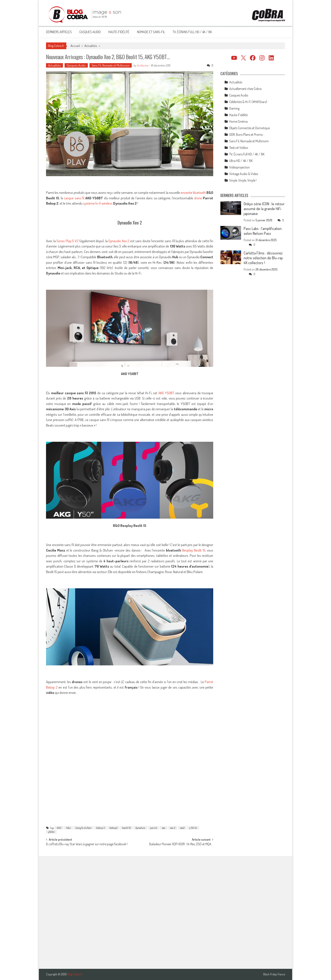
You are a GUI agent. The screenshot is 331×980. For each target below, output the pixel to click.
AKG (59, 828)
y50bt (51, 832)
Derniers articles (59, 32)
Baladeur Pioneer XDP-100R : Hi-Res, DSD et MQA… (181, 844)
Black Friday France (274, 974)
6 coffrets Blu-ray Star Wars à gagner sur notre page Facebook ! (87, 844)
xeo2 (182, 828)
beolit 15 (126, 828)
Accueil (75, 46)
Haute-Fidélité (119, 32)
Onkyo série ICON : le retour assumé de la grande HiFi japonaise (264, 209)
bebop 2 (100, 828)
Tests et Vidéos (239, 148)
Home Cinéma (238, 121)
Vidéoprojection (239, 167)
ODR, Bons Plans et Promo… (247, 135)
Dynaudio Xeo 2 (119, 241)
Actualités (91, 46)
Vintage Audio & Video (244, 174)
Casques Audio (90, 32)
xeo (164, 828)
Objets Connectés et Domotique (250, 128)
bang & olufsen (83, 828)
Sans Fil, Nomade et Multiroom (111, 65)
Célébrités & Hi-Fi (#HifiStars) (248, 102)
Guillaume (142, 65)
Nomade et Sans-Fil (151, 32)
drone (198, 198)
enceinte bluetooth (193, 192)
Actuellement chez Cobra (245, 89)
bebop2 (113, 828)
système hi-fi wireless (98, 203)
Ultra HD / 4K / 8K (241, 161)
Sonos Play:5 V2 (67, 241)
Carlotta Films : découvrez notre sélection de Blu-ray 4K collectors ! (263, 258)
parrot (154, 828)
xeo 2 (173, 828)
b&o (69, 828)
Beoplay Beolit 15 (194, 550)
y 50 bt (193, 828)
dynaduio (140, 828)
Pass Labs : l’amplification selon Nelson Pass (263, 231)
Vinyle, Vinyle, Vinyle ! (243, 180)
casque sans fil (74, 198)
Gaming (234, 108)
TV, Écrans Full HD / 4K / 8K (192, 32)
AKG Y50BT (166, 393)
